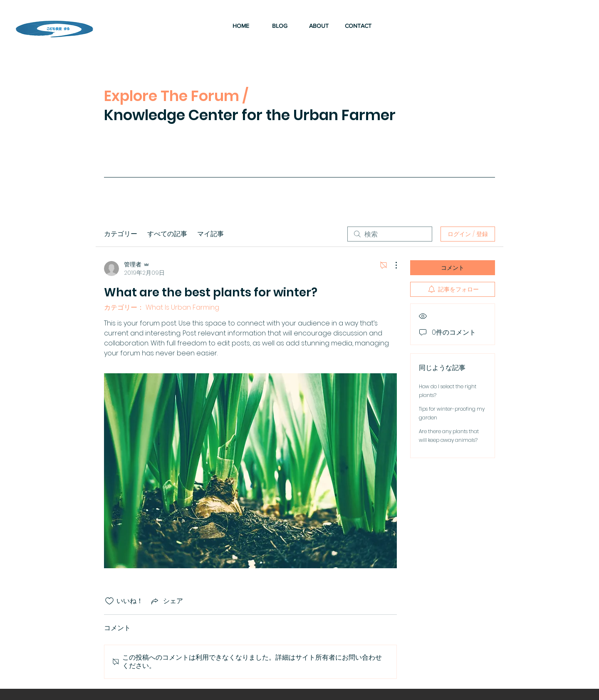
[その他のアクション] (392, 265)
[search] (390, 234)
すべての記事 (167, 234)
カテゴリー (121, 234)
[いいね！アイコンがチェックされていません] (109, 601)
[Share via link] (166, 601)
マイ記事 (210, 234)
